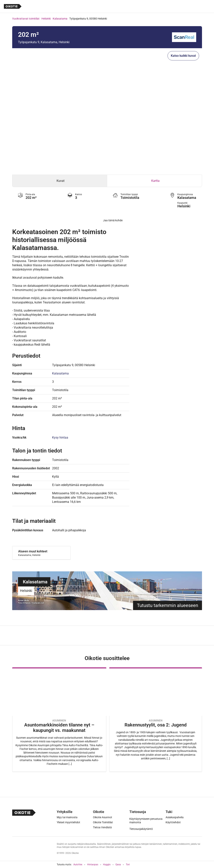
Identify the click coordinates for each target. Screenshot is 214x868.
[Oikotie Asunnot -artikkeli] (59, 720)
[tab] (60, 181)
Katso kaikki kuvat (183, 56)
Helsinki (46, 19)
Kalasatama (60, 19)
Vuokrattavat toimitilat (26, 19)
